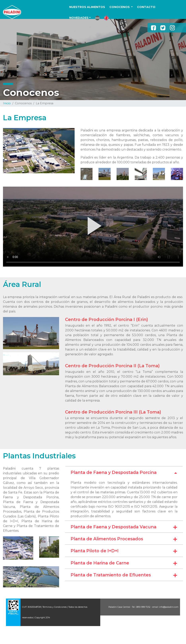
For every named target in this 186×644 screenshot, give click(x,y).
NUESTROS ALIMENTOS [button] (87, 7)
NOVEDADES (79, 18)
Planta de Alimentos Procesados (124, 539)
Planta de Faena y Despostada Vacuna (124, 527)
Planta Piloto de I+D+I (124, 551)
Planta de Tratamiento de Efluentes (124, 575)
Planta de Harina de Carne (124, 563)
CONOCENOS (120, 7)
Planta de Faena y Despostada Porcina (124, 473)
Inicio (7, 103)
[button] (97, 18)
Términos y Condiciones (55, 607)
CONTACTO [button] (146, 7)
